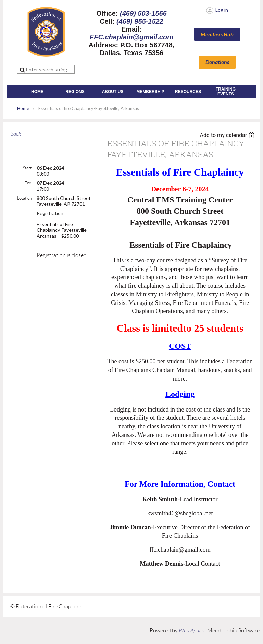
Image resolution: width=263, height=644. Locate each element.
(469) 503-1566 (143, 13)
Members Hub (217, 34)
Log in (222, 10)
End (28, 183)
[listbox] (228, 135)
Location (24, 198)
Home (23, 108)
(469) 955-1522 (140, 21)
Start (27, 168)
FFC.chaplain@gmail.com (131, 37)
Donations (217, 62)
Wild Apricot (192, 631)
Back (16, 134)
